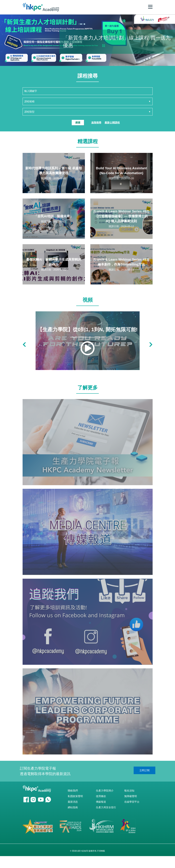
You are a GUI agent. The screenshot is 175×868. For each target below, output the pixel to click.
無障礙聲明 (131, 796)
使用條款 (101, 796)
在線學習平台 (132, 802)
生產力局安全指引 (106, 807)
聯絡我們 (73, 791)
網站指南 (73, 807)
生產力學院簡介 (105, 791)
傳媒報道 (101, 802)
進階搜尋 (96, 123)
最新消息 (73, 802)
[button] (75, 60)
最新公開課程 (112, 123)
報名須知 (129, 791)
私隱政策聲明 (75, 796)
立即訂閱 (144, 770)
